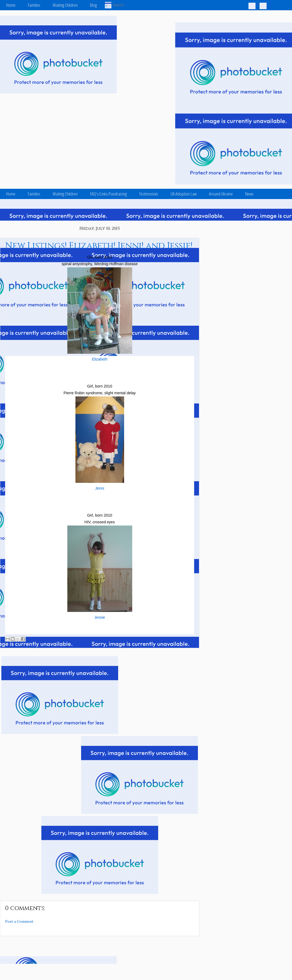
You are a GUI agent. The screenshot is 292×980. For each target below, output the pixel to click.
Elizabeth (100, 359)
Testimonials (149, 194)
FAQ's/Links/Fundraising (108, 194)
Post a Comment (19, 922)
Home (11, 5)
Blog (93, 5)
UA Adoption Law (184, 194)
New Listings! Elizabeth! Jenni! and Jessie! (99, 246)
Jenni (100, 488)
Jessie (100, 617)
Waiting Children (65, 5)
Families (34, 5)
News (249, 194)
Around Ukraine (221, 194)
